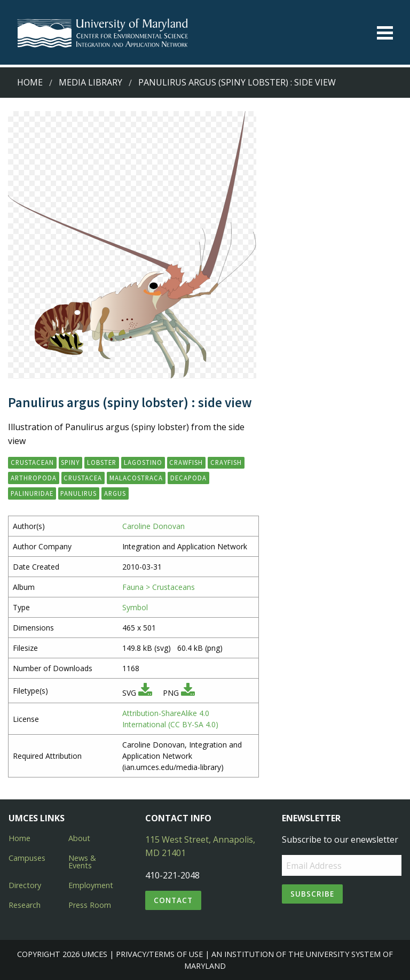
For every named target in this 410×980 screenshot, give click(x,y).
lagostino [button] (143, 462)
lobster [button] (102, 462)
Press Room (90, 905)
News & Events (82, 862)
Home (30, 82)
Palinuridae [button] (32, 493)
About (79, 838)
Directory (25, 885)
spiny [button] (70, 462)
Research (25, 905)
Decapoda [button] (188, 478)
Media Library (90, 82)
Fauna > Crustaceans (159, 587)
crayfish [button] (226, 462)
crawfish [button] (186, 462)
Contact (173, 900)
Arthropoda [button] (34, 478)
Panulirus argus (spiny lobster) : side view (237, 82)
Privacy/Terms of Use (159, 954)
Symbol (135, 607)
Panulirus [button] (78, 493)
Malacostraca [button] (136, 478)
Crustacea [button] (83, 478)
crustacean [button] (32, 462)
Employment (91, 885)
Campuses (27, 858)
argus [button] (115, 493)
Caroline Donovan (153, 526)
